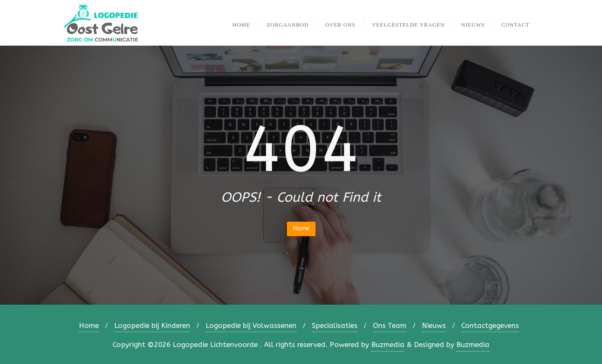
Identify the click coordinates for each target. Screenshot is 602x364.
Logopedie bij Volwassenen (251, 325)
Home (301, 228)
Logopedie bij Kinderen (152, 325)
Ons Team (390, 325)
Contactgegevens (490, 325)
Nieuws (434, 325)
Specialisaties (335, 325)
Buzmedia (388, 344)
